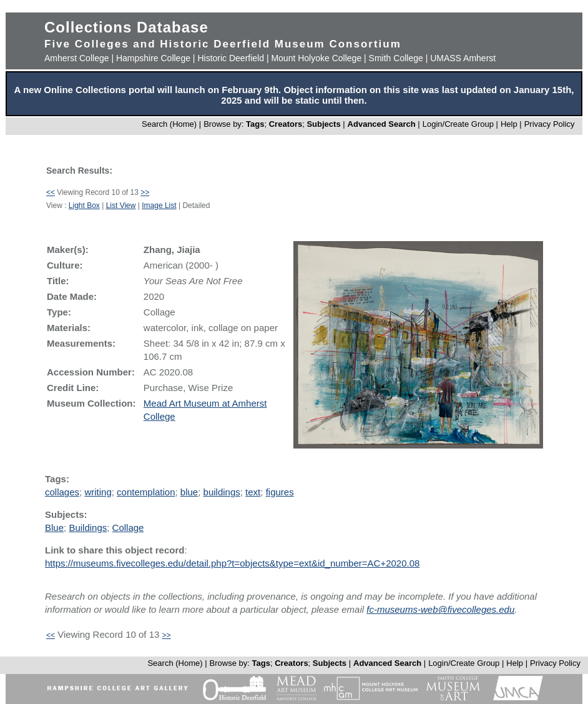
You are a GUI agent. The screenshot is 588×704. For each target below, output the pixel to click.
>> (145, 192)
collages (62, 492)
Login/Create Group (459, 124)
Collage (128, 528)
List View (121, 206)
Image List (159, 206)
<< (51, 192)
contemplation (146, 492)
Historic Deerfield (231, 58)
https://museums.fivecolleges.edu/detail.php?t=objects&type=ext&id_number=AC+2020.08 (232, 563)
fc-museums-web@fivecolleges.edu (440, 609)
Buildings (88, 528)
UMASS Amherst (463, 58)
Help (509, 124)
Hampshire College (153, 58)
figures (280, 492)
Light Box (84, 206)
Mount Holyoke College (316, 58)
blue (189, 492)
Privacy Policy (550, 124)
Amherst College (77, 58)
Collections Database (126, 27)
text (253, 492)
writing (98, 492)
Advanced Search (382, 124)
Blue (54, 528)
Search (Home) (169, 124)
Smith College (396, 58)
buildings (222, 492)
